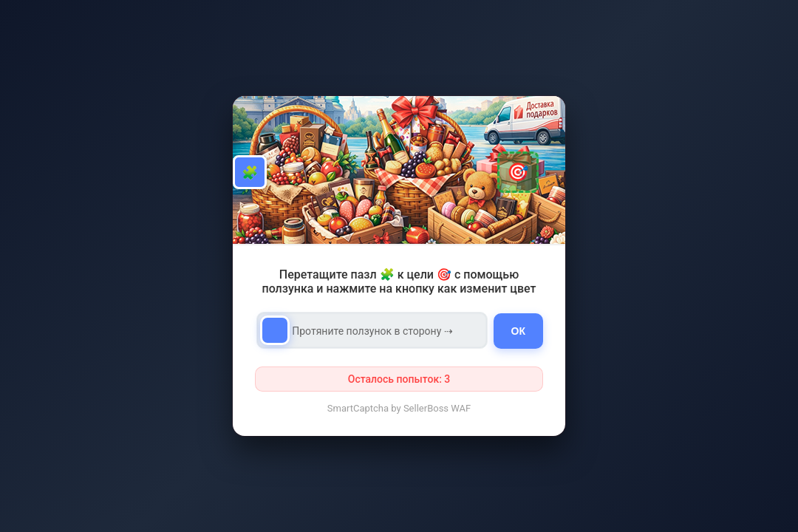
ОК (518, 331)
